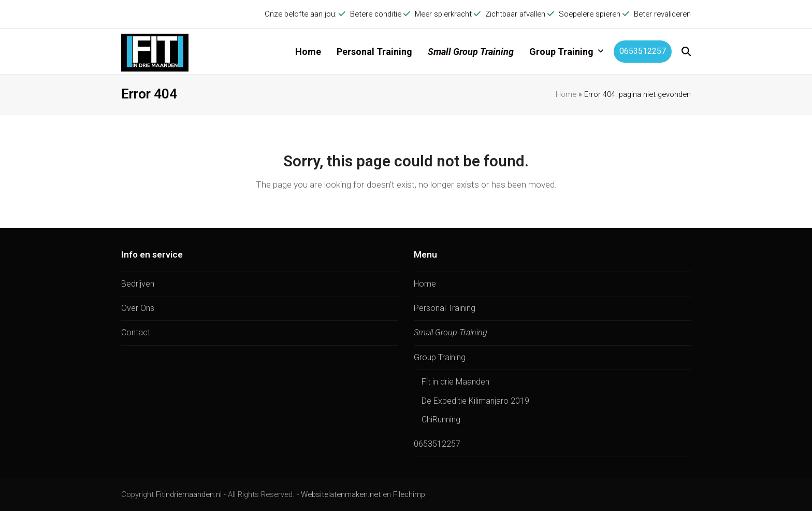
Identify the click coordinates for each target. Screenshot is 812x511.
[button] (686, 51)
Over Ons (138, 308)
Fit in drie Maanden (455, 382)
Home (566, 94)
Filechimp (409, 494)
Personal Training (445, 308)
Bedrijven (138, 284)
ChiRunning (441, 420)
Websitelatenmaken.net (341, 494)
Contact (136, 332)
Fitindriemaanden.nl (189, 494)
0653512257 (437, 444)
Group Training (440, 357)
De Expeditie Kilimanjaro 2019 (475, 401)
